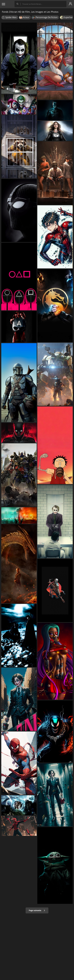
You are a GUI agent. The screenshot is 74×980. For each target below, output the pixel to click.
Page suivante (37, 910)
